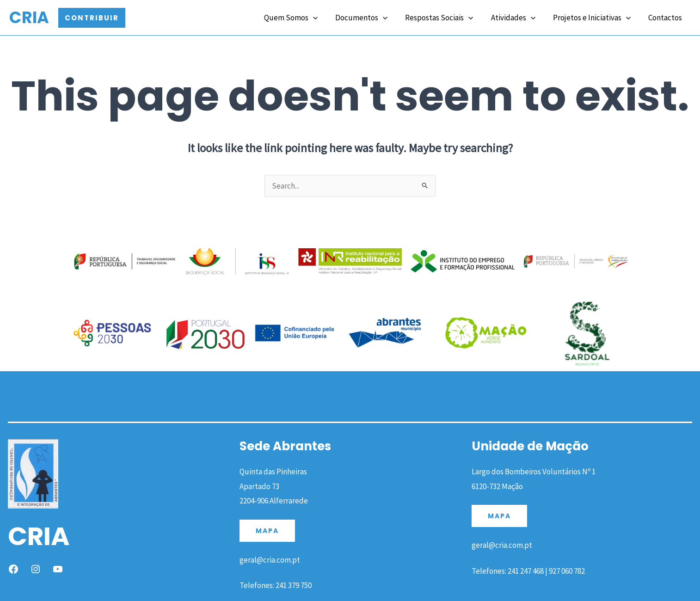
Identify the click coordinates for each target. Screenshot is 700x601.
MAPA (267, 531)
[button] (92, 18)
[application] (323, 17)
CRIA (29, 17)
